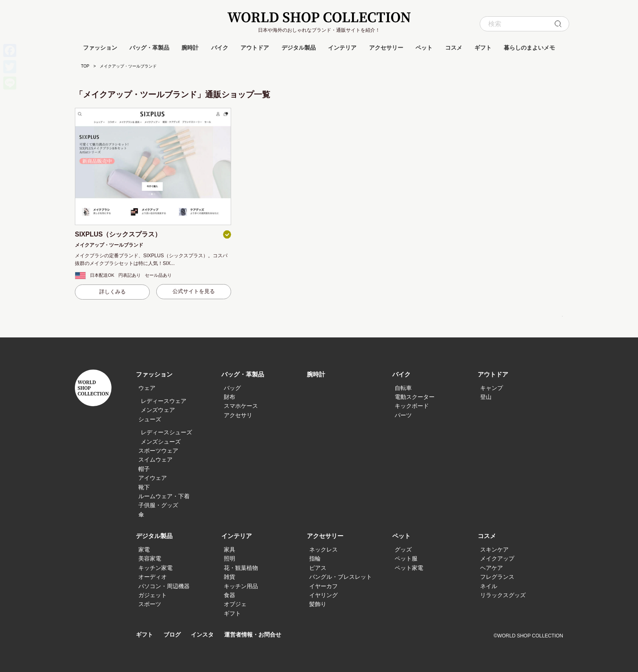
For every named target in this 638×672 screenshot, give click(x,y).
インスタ (205, 635)
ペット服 (406, 558)
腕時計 (190, 48)
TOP (85, 66)
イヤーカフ (323, 586)
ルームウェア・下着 (164, 496)
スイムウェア (155, 460)
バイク (220, 48)
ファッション (100, 48)
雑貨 (229, 577)
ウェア (147, 388)
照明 (229, 558)
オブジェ (235, 604)
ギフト (483, 48)
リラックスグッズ (503, 595)
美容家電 (150, 558)
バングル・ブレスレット (341, 577)
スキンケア (494, 549)
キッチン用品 (241, 586)
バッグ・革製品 (149, 48)
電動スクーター (415, 397)
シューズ (150, 419)
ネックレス (323, 549)
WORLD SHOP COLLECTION (319, 17)
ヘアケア (492, 568)
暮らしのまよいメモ (529, 48)
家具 (229, 549)
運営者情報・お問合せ (259, 635)
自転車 (403, 388)
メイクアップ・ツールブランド (109, 245)
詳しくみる (113, 292)
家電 (144, 549)
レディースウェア (164, 401)
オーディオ (153, 577)
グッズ (403, 549)
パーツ (403, 415)
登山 (486, 397)
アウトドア (255, 48)
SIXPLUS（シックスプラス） (118, 234)
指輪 (315, 558)
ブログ (174, 635)
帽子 (144, 469)
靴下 (144, 487)
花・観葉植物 (241, 568)
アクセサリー (386, 48)
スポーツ (150, 604)
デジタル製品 (299, 48)
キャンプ (492, 388)
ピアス (318, 568)
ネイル (489, 586)
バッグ (232, 388)
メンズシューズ (161, 442)
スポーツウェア (158, 451)
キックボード (412, 406)
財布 (229, 397)
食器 (229, 595)
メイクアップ (497, 558)
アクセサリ (238, 415)
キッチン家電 (155, 568)
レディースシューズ (166, 432)
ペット (424, 48)
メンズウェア (158, 410)
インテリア (342, 48)
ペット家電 (409, 568)
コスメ (454, 48)
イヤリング (323, 595)
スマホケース (241, 406)
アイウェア (153, 478)
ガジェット (153, 595)
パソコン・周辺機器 (164, 586)
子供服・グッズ (158, 505)
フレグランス (497, 577)
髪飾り (318, 604)
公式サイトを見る (194, 291)
